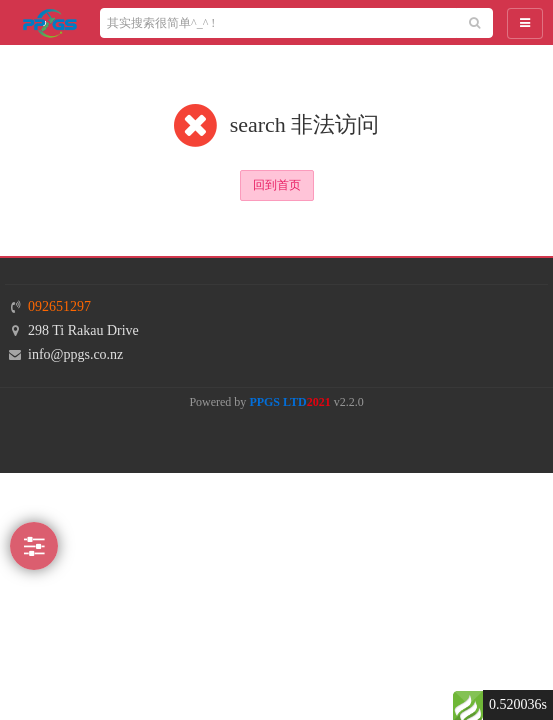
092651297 (59, 306)
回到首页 (277, 185)
